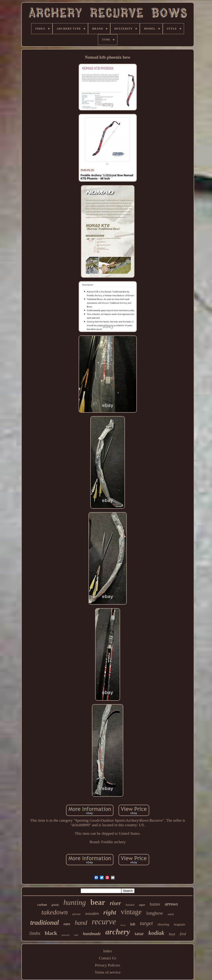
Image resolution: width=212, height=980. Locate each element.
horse (123, 925)
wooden (92, 913)
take (76, 935)
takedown (55, 912)
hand (81, 923)
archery (118, 932)
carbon (42, 905)
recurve (104, 922)
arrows (171, 904)
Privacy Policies (107, 965)
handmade (92, 934)
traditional (44, 922)
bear (98, 902)
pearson (66, 935)
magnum (180, 924)
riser (115, 903)
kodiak (156, 933)
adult (171, 914)
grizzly (55, 905)
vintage (131, 912)
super (142, 905)
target (146, 923)
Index (108, 951)
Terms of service (108, 972)
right (110, 912)
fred (183, 934)
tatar (139, 934)
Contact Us (107, 958)
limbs (35, 933)
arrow (77, 914)
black (51, 933)
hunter (155, 904)
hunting (75, 902)
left (133, 924)
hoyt (172, 934)
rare (67, 924)
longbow (155, 913)
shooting (163, 924)
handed (130, 905)
